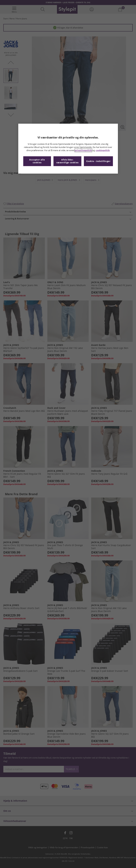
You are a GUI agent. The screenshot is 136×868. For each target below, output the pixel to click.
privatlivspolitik (83, 150)
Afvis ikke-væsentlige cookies (67, 161)
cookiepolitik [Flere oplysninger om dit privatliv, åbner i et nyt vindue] (103, 150)
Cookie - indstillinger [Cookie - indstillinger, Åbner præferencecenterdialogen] (98, 161)
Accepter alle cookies (37, 161)
